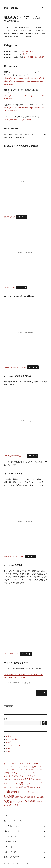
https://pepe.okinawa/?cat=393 (17, 120)
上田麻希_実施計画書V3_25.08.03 (15, 456)
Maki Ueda (11, 8)
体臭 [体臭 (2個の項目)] (22, 779)
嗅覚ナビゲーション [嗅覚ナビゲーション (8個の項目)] (31, 783)
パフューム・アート (12, 831)
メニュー (43, 8)
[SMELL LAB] (27, 51)
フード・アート (10, 836)
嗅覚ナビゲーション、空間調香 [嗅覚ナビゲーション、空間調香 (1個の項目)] (12, 788)
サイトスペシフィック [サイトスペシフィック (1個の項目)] (25, 767)
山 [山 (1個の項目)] (35, 788)
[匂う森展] (28, 57)
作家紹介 (10, 736)
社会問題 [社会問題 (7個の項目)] (9, 797)
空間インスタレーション (13, 821)
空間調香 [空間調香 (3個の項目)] (19, 797)
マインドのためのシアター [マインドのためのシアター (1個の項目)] (29, 773)
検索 (6, 719)
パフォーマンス (10, 852)
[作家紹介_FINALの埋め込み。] (26, 253)
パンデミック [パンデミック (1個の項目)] (32, 770)
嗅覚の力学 (27, 683)
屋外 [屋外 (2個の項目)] (32, 787)
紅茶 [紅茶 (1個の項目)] (25, 797)
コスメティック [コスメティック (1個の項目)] (8, 767)
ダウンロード (22, 217)
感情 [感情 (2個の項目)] (38, 787)
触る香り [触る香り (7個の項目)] (30, 801)
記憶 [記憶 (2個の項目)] (38, 802)
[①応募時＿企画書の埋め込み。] (26, 182)
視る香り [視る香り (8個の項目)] (10, 801)
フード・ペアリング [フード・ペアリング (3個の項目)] (13, 773)
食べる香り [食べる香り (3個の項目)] (9, 805)
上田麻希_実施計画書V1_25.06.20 (15, 367)
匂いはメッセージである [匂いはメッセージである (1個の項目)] (10, 784)
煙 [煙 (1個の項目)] (37, 792)
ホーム (7, 816)
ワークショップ (10, 842)
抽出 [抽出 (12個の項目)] (7, 792)
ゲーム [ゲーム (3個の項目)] (37, 764)
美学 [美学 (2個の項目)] (29, 797)
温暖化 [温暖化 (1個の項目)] (34, 792)
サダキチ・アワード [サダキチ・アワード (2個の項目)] (39, 767)
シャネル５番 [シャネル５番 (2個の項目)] (9, 770)
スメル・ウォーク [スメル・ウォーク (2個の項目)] (21, 770)
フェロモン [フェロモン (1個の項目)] (39, 770)
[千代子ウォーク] (29, 54)
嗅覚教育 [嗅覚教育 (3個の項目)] (25, 787)
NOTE (9, 751)
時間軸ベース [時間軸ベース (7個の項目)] (19, 792)
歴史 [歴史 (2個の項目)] (29, 792)
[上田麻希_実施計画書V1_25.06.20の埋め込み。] (26, 332)
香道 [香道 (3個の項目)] (17, 805)
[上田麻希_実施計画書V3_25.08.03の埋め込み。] (26, 421)
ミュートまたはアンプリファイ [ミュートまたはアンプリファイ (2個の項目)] (15, 776)
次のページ (44, 696)
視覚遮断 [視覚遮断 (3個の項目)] (20, 802)
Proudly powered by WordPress (24, 864)
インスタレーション (12, 826)
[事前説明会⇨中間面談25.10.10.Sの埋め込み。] (26, 521)
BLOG (9, 748)
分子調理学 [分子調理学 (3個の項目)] (30, 779)
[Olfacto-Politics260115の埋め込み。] (26, 619)
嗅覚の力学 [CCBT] (11, 857)
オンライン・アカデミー (16, 745)
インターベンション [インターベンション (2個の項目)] (15, 764)
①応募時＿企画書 (10, 217)
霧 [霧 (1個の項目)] (41, 802)
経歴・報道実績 (12, 739)
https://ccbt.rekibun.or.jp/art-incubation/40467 (25, 78)
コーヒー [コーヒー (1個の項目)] (16, 767)
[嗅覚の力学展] (38, 57)
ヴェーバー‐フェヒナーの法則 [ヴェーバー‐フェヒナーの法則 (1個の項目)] (12, 780)
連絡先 (9, 742)
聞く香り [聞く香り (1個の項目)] (34, 797)
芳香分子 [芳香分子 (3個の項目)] (41, 797)
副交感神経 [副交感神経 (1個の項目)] (38, 780)
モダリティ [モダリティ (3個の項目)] (32, 776)
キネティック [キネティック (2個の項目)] (28, 764)
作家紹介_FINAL (10, 287)
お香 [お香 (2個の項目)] (6, 764)
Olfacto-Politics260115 (12, 654)
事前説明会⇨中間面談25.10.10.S (14, 556)
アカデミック (9, 847)
